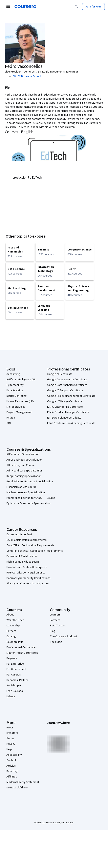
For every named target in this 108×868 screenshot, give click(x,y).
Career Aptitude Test (19, 534)
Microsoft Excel (16, 407)
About (10, 615)
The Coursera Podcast (63, 637)
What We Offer (15, 620)
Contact (11, 760)
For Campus (14, 675)
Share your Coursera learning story (28, 584)
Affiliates (12, 777)
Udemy (11, 697)
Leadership (13, 626)
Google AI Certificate (60, 374)
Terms (10, 739)
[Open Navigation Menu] (8, 7)
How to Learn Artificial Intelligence (27, 567)
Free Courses (15, 691)
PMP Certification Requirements (26, 573)
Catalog (11, 637)
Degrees (12, 658)
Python (11, 418)
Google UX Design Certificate (65, 401)
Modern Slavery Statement (23, 782)
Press (10, 728)
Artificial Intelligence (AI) (21, 380)
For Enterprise (15, 664)
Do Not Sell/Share (17, 788)
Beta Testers (58, 626)
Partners (55, 620)
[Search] (77, 7)
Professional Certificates (22, 647)
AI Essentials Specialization (23, 454)
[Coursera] (25, 7)
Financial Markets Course (21, 487)
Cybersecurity (15, 385)
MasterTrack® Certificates (22, 653)
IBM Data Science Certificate (64, 418)
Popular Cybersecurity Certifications (28, 578)
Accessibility (14, 755)
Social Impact (15, 686)
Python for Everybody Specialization (28, 503)
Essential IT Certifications (22, 556)
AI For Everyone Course (21, 465)
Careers (11, 631)
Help (9, 749)
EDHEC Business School (27, 76)
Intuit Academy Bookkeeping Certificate (71, 423)
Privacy (11, 744)
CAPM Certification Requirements (27, 540)
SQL (9, 423)
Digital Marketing (17, 396)
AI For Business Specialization (24, 460)
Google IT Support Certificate (65, 390)
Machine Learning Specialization (26, 492)
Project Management (19, 412)
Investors (12, 733)
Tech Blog (56, 642)
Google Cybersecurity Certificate (67, 380)
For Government (16, 669)
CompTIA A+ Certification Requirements (30, 545)
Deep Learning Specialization (24, 476)
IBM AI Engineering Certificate (65, 407)
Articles (11, 766)
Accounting (13, 374)
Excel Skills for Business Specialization (30, 482)
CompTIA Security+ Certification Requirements (35, 551)
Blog (53, 631)
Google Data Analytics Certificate (67, 385)
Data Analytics (15, 390)
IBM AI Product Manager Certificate (68, 412)
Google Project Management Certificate (71, 396)
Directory (12, 771)
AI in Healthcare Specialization (25, 471)
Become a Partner (17, 680)
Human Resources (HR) (20, 401)
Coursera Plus (15, 642)
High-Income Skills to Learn (23, 562)
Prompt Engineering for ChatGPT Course (31, 498)
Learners (55, 615)
